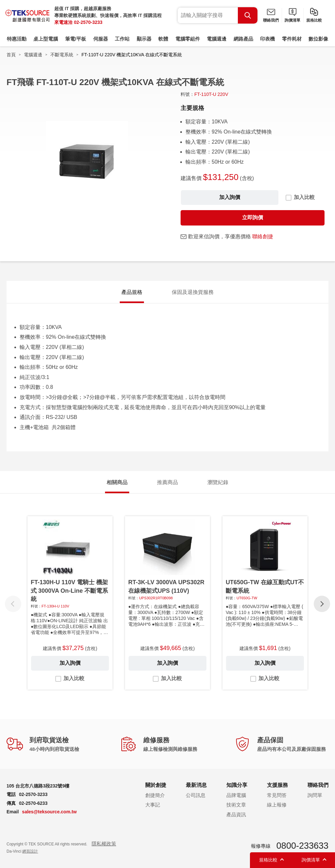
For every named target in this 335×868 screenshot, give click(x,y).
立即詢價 (253, 217)
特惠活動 (17, 39)
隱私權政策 (104, 844)
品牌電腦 (236, 795)
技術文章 (236, 805)
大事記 (153, 805)
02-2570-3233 (88, 22)
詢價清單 (292, 20)
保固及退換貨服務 (193, 292)
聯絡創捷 (263, 236)
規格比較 (314, 20)
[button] (322, 604)
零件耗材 (292, 39)
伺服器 (101, 39)
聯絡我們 (271, 20)
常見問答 (277, 795)
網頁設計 (30, 851)
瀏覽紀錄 (218, 482)
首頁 (11, 55)
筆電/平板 (76, 39)
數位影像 (318, 39)
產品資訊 (236, 814)
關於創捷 (156, 785)
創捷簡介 (155, 795)
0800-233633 (302, 846)
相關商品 (117, 482)
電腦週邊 (217, 39)
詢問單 (315, 795)
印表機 (267, 39)
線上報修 (277, 805)
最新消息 (196, 785)
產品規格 (132, 292)
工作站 (122, 39)
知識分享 (237, 785)
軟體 (163, 39)
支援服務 (277, 785)
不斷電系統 (62, 55)
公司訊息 (196, 795)
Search (248, 15)
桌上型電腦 (46, 39)
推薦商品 (167, 482)
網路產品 (243, 39)
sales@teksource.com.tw (49, 812)
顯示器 (144, 39)
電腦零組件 (188, 39)
